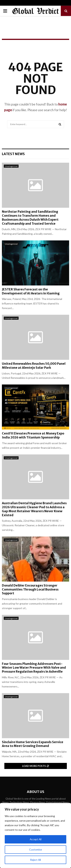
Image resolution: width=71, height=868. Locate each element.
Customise (36, 849)
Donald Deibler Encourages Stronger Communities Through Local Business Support (30, 589)
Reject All (36, 860)
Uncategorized (11, 166)
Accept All (35, 839)
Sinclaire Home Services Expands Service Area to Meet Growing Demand (33, 744)
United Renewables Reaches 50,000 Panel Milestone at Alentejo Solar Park (34, 366)
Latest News (13, 154)
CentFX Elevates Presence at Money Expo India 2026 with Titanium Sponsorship (33, 435)
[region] (35, 835)
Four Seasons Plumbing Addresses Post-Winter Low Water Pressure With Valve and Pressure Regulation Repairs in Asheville (34, 668)
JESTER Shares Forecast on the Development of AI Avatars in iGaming (31, 291)
